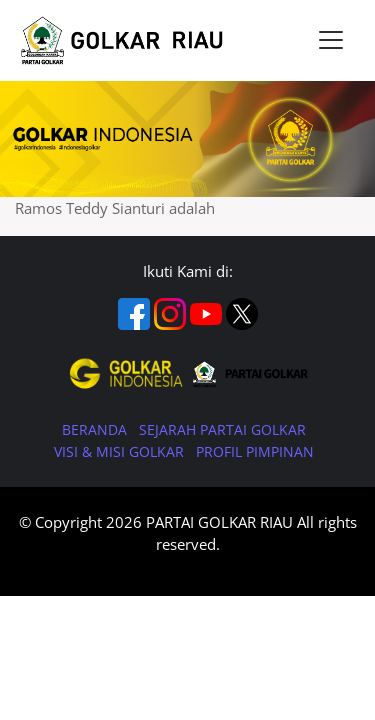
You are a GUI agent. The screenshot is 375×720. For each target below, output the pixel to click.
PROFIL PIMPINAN (255, 451)
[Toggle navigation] (331, 40)
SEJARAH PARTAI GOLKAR (222, 429)
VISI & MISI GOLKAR (121, 451)
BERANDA (96, 429)
